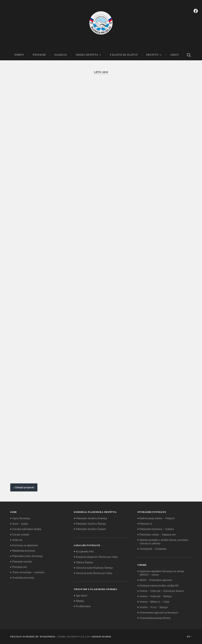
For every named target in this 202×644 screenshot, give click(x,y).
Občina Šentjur (85, 562)
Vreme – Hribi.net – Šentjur (156, 596)
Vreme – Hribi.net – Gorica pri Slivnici (162, 591)
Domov (19, 55)
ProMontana (83, 606)
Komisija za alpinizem (25, 545)
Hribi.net (17, 540)
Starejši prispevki (25, 487)
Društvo (152, 55)
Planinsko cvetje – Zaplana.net (158, 535)
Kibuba (80, 601)
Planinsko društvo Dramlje (91, 518)
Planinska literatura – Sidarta (157, 529)
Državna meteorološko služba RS (159, 586)
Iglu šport (82, 596)
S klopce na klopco (124, 55)
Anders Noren (101, 637)
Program (39, 55)
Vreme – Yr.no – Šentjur (154, 607)
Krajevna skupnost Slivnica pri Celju (97, 557)
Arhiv (175, 55)
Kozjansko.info (85, 551)
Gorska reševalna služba (27, 529)
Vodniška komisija (23, 578)
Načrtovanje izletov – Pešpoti (157, 518)
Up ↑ (189, 637)
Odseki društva (87, 55)
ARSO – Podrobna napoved (156, 580)
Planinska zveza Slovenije (27, 556)
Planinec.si (146, 524)
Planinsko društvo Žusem (91, 529)
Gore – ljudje (20, 524)
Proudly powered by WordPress (33, 637)
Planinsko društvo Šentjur (91, 524)
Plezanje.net (20, 567)
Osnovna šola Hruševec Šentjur (94, 568)
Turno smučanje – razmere (28, 572)
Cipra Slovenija (21, 518)
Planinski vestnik (22, 562)
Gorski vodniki (21, 535)
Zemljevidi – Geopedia (153, 549)
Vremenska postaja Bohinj (155, 618)
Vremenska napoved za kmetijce (159, 613)
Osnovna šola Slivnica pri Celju (94, 573)
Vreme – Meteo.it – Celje (154, 602)
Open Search (189, 55)
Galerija (61, 55)
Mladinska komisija (24, 551)
